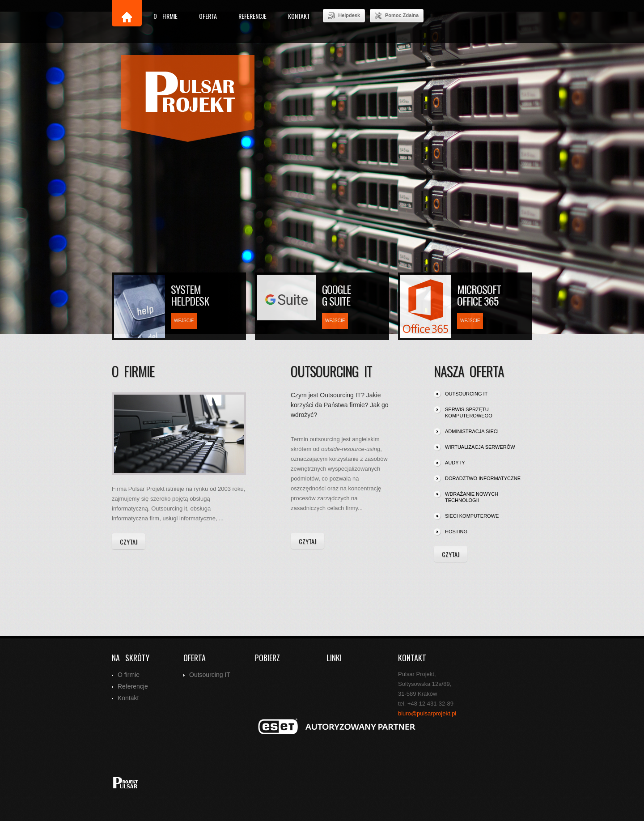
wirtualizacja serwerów (480, 447)
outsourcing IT (466, 394)
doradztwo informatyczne (483, 478)
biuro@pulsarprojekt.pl (427, 713)
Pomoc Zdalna (397, 16)
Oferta (208, 16)
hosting (456, 532)
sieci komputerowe (472, 516)
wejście (184, 321)
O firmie (165, 16)
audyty (455, 463)
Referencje (252, 16)
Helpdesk (344, 16)
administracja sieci (472, 431)
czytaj (129, 542)
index (188, 99)
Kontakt (299, 16)
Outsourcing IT (210, 675)
